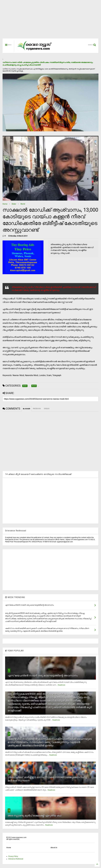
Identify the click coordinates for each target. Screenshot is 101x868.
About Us (54, 848)
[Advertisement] (50, 21)
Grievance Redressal (16, 859)
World (23, 204)
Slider (14, 204)
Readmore (61, 685)
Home (5, 204)
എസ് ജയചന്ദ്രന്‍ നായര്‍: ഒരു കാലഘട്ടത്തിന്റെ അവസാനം (43, 675)
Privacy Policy (13, 856)
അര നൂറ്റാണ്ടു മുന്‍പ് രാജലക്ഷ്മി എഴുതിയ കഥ (34, 816)
